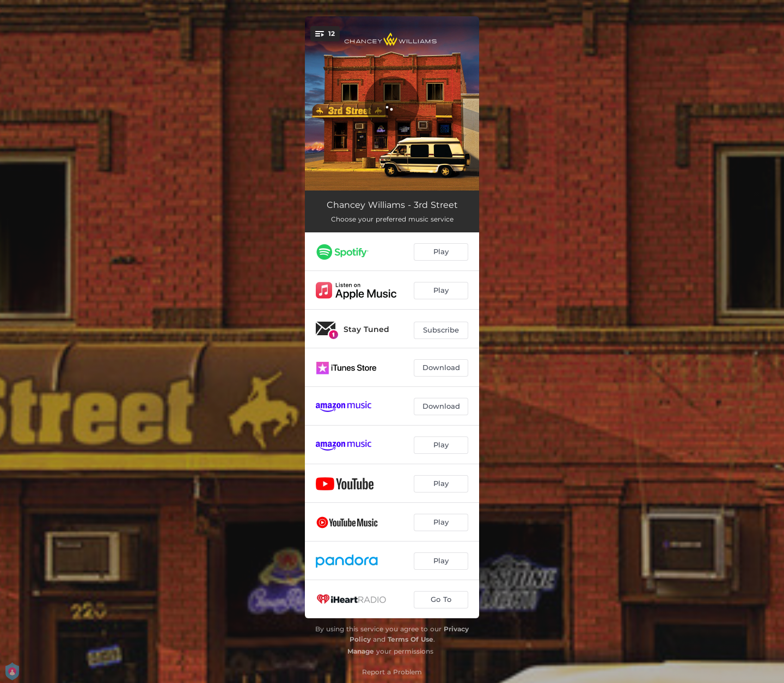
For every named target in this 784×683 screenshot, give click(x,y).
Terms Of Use (411, 639)
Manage (361, 651)
